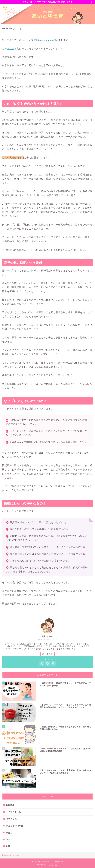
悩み (8, 840)
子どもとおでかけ (15, 826)
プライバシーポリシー (42, 861)
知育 (8, 846)
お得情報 (10, 805)
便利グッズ (11, 819)
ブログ (11, 49)
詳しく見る (48, 654)
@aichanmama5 (46, 40)
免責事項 (57, 861)
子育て (9, 833)
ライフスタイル (14, 812)
